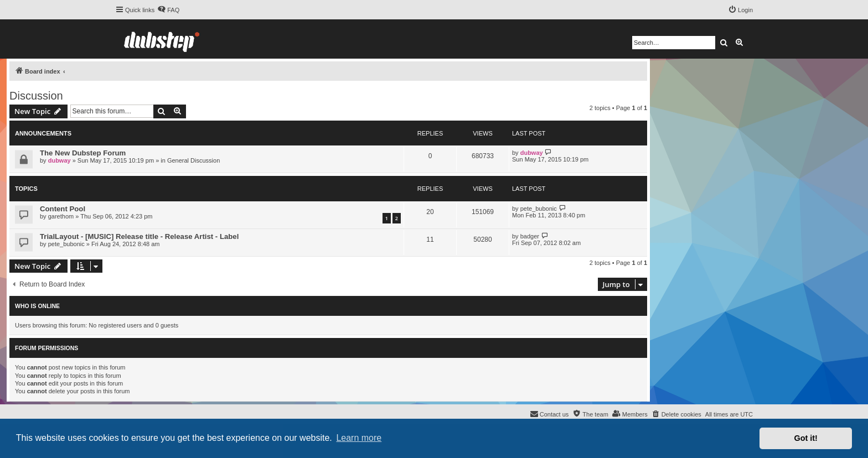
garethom (61, 216)
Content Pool (63, 209)
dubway (60, 160)
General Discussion (193, 160)
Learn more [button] (359, 438)
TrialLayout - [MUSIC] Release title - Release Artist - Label (139, 236)
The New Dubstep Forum (83, 153)
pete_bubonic (539, 209)
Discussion (36, 96)
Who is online (37, 306)
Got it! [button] (806, 438)
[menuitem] (168, 10)
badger (530, 236)
